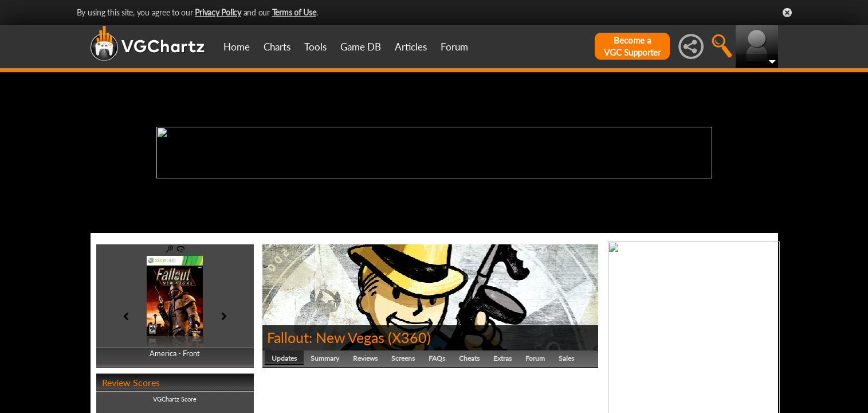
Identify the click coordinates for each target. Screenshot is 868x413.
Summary (325, 358)
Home (237, 47)
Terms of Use (294, 12)
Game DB (361, 47)
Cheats (469, 358)
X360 (409, 337)
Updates (284, 358)
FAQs (437, 358)
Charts (277, 47)
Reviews (365, 358)
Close (787, 13)
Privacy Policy (218, 12)
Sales (566, 358)
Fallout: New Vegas (326, 337)
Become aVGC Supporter (632, 46)
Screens (403, 358)
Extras (502, 358)
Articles (411, 47)
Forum (454, 47)
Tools (315, 47)
